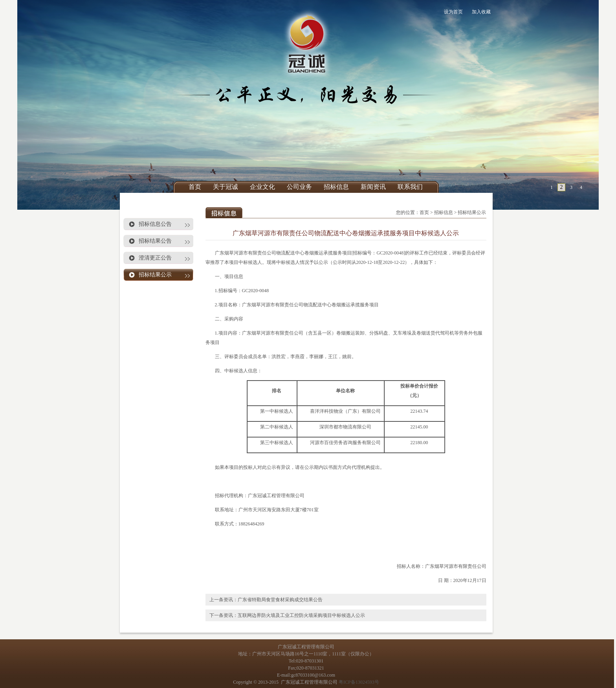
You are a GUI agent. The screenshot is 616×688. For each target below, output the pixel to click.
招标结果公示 (155, 275)
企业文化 (262, 187)
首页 (195, 187)
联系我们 (410, 187)
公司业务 (299, 187)
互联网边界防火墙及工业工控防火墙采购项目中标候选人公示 (301, 615)
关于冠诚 (225, 187)
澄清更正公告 (155, 258)
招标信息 (336, 187)
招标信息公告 (155, 224)
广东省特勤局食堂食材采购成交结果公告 (280, 600)
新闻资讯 (373, 187)
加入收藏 (481, 12)
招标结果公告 (155, 241)
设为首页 (453, 12)
